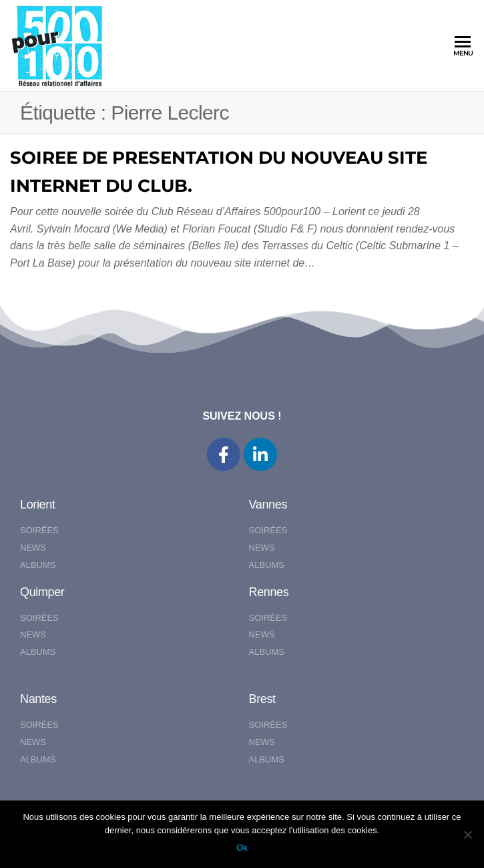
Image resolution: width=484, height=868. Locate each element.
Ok (242, 848)
